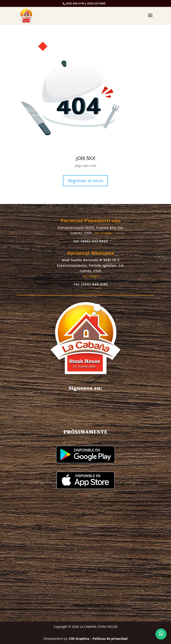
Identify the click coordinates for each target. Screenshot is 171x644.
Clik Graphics (79, 639)
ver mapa (103, 233)
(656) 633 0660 (94, 241)
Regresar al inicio (85, 181)
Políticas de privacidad (110, 639)
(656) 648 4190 (94, 284)
